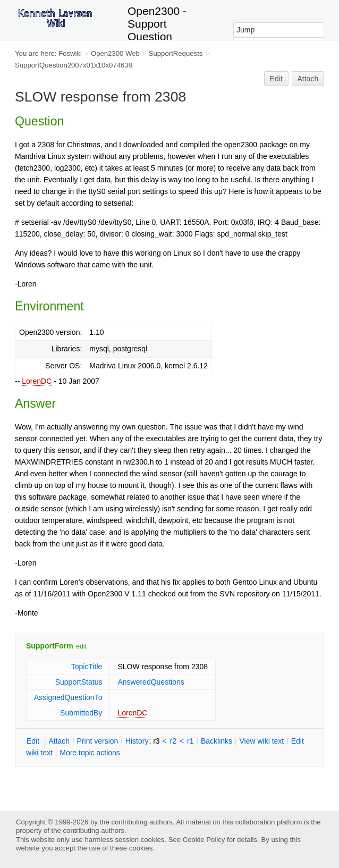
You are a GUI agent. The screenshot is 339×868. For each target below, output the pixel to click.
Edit (276, 79)
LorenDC (37, 381)
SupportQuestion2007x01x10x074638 (74, 65)
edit (81, 646)
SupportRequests (176, 53)
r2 (173, 741)
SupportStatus (79, 682)
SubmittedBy (81, 713)
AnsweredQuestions (151, 682)
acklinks (217, 741)
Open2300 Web (115, 53)
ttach (59, 741)
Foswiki (70, 53)
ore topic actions (90, 753)
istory (137, 741)
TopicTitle (87, 667)
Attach (308, 79)
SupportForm (50, 646)
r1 (190, 741)
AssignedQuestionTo (68, 697)
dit (34, 741)
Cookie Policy (204, 840)
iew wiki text (261, 741)
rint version (98, 741)
